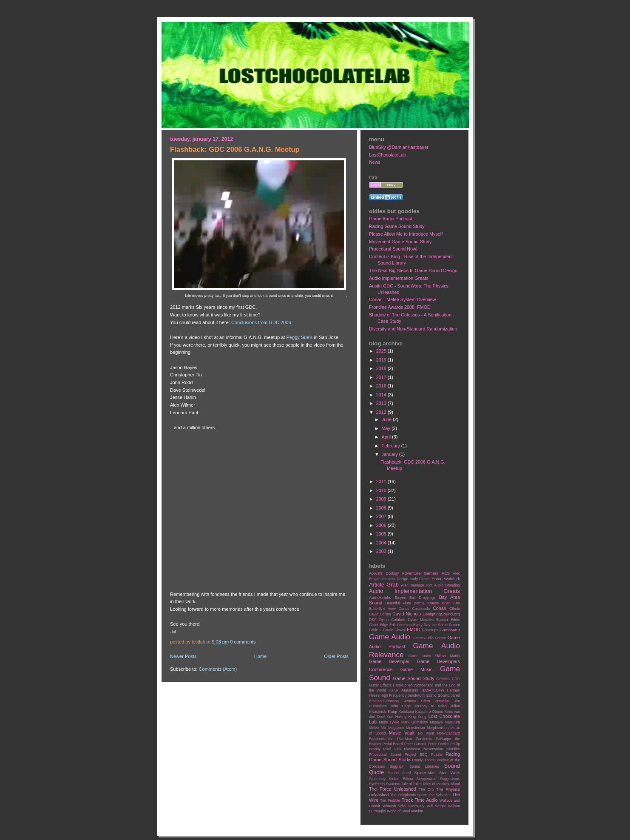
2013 (382, 403)
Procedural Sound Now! (393, 249)
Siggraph (397, 766)
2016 (382, 386)
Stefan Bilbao (401, 779)
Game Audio (389, 637)
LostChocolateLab (387, 155)
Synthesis (377, 784)
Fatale (388, 630)
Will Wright (436, 806)
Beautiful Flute (398, 603)
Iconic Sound (437, 695)
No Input (426, 733)
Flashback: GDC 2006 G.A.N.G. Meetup (235, 149)
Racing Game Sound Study (397, 226)
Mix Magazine (393, 728)
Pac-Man (404, 739)
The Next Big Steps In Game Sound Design (413, 271)
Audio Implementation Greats (399, 278)
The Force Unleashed (392, 789)
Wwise (417, 811)
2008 (382, 508)
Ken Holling (397, 717)
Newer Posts (183, 656)
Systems (393, 784)
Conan (440, 608)
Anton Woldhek (446, 579)
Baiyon (400, 598)
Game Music (416, 669)
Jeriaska (442, 701)
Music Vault (402, 733)
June (387, 419)
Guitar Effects (380, 685)
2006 (382, 525)
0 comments (243, 642)
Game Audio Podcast (390, 219)
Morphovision (438, 728)
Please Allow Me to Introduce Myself (406, 234)
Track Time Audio (420, 800)
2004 (382, 543)
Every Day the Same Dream (437, 625)
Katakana (406, 712)
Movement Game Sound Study (400, 242)
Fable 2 (375, 630)
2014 (382, 395)
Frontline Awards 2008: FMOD (400, 307)
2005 (382, 534)
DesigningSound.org (441, 614)
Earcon (442, 620)
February (392, 446)
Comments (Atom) (218, 669)
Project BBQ (416, 755)
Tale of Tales (411, 784)
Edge (384, 625)
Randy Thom (423, 760)
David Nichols (407, 614)
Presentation (433, 749)
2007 (382, 516)
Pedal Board (392, 744)
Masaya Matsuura (445, 722)
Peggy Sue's (300, 337)
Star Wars (450, 773)
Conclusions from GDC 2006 (261, 322)
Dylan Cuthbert (392, 620)
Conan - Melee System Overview (403, 299)
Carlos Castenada (414, 609)
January (390, 454)
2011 (382, 481)
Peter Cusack (415, 744)
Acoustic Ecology (384, 573)
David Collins (380, 614)
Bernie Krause (426, 603)
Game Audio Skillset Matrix (434, 656)
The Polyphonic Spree (409, 795)
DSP (373, 620)
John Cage (400, 706)
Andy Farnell (420, 579)
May (387, 428)
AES (446, 573)
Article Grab (384, 585)
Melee (374, 728)
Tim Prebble (390, 800)
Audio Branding (447, 585)
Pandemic (424, 739)
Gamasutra (450, 630)
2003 (382, 551)
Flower (400, 630)
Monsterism (416, 728)
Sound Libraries (424, 766)
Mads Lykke (389, 722)
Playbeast (412, 749)
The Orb (426, 789)
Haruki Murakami (403, 690)
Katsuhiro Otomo (429, 712)
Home (260, 656)
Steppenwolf (426, 779)
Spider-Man (425, 773)
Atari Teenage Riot (417, 585)
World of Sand (399, 811)
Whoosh (389, 806)
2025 (382, 351)
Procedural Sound (385, 755)
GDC (456, 679)
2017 (382, 377)
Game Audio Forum (429, 638)
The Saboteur (439, 795)
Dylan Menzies (421, 620)
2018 (382, 368)
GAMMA (443, 679)
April (387, 437)
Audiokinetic (380, 597)
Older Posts (336, 656)
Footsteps (430, 630)
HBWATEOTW (432, 690)
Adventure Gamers (420, 573)
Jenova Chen (417, 701)
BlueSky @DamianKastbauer (399, 147)
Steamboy (377, 779)
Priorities (453, 749)
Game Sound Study (413, 678)
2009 (382, 499)
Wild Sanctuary (411, 806)
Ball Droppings (423, 598)
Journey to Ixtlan (431, 706)
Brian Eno (451, 603)
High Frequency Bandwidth (403, 695)
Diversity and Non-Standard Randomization (413, 329)
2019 (382, 360)
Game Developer (389, 661)
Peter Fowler (438, 744)
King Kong (417, 717)
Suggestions (450, 779)
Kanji (392, 711)
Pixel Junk (392, 749)
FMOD (414, 629)
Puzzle (437, 755)
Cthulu (455, 609)
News (375, 162)
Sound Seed (399, 773)
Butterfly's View (382, 609)
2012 (382, 412)
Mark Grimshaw (415, 722)
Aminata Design (395, 579)
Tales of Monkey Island (441, 784)
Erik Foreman (401, 625)
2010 (382, 490)
